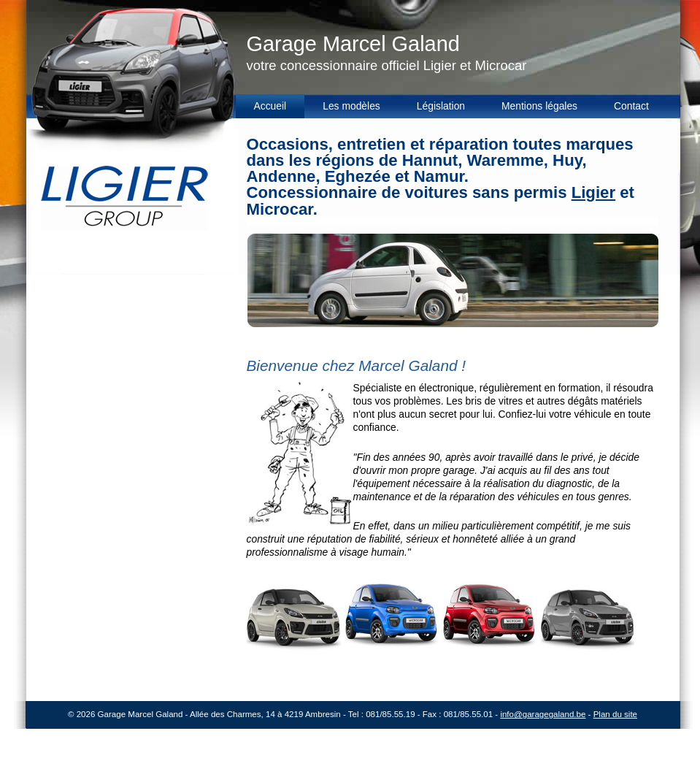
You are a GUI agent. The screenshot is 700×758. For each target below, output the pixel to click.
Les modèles (351, 106)
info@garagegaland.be (543, 714)
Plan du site (615, 714)
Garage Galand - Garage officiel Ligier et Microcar (121, 137)
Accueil (270, 106)
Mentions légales (539, 106)
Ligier (593, 192)
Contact (631, 106)
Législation (441, 106)
